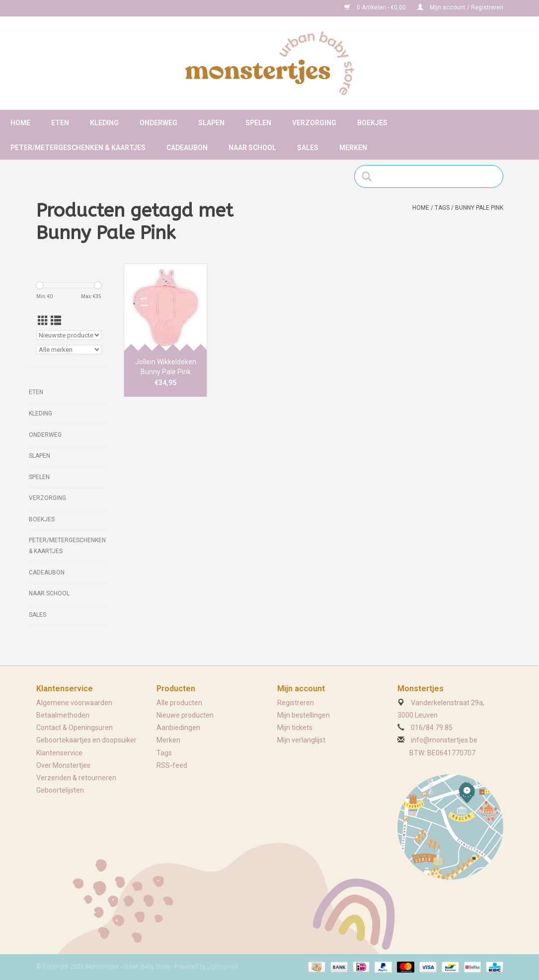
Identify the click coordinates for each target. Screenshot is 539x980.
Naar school (252, 148)
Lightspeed (222, 967)
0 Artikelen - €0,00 (376, 7)
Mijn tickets (295, 728)
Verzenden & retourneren (76, 778)
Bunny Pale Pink (479, 208)
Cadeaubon (187, 148)
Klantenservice (59, 753)
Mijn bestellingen (304, 715)
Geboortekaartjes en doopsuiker (86, 740)
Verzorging (314, 123)
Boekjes (372, 123)
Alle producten (179, 703)
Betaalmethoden (63, 715)
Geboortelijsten (60, 790)
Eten (60, 123)
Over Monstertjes (63, 765)
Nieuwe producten (185, 715)
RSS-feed (172, 765)
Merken (353, 148)
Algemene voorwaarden (74, 703)
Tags (442, 208)
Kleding (104, 123)
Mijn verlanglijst (301, 740)
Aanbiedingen (178, 728)
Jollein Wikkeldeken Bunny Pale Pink (166, 367)
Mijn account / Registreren (460, 7)
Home (20, 123)
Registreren (296, 703)
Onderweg (158, 123)
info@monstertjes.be (444, 740)
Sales (308, 148)
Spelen (258, 123)
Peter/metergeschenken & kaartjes (78, 148)
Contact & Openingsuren (75, 728)
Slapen (211, 123)
